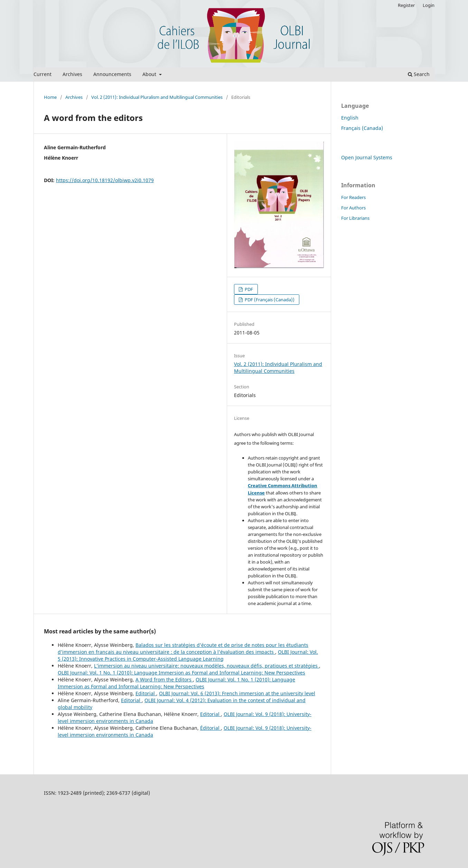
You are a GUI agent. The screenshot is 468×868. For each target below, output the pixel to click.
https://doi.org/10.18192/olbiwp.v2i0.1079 (105, 180)
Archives (72, 74)
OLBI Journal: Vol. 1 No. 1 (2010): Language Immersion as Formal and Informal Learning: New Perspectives (181, 673)
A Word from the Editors (164, 680)
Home (50, 97)
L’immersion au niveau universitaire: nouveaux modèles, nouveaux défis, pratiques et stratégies (207, 666)
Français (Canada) (362, 128)
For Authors (353, 208)
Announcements (112, 74)
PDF (248, 289)
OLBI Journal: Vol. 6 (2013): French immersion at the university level (237, 693)
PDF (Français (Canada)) (269, 300)
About (150, 74)
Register (406, 5)
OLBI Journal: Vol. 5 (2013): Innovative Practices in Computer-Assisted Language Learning (188, 655)
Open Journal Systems (367, 157)
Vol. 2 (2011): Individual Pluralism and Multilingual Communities (157, 97)
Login (429, 5)
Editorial (146, 693)
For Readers (353, 197)
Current (43, 74)
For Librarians (355, 218)
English (350, 118)
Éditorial (210, 728)
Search (419, 74)
